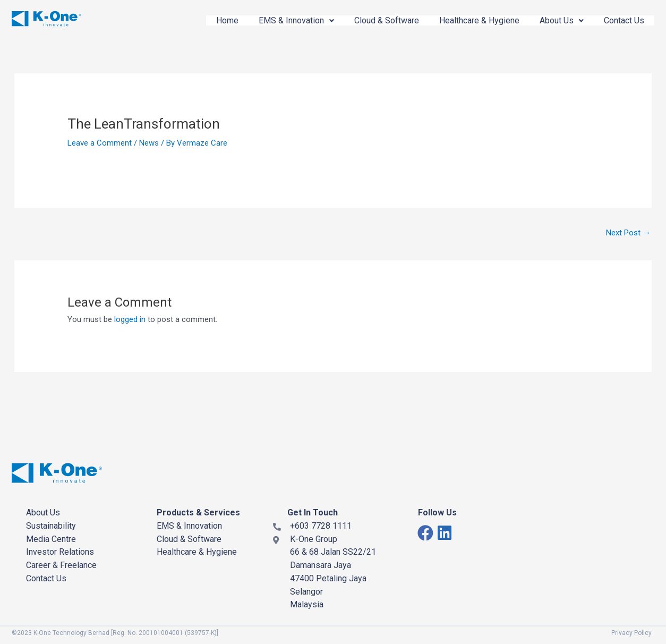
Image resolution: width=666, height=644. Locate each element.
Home (227, 20)
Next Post (628, 233)
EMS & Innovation (296, 20)
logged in (130, 319)
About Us (562, 20)
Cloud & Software (387, 20)
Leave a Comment (100, 143)
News (149, 143)
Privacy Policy (631, 633)
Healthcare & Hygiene (479, 20)
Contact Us (624, 20)
